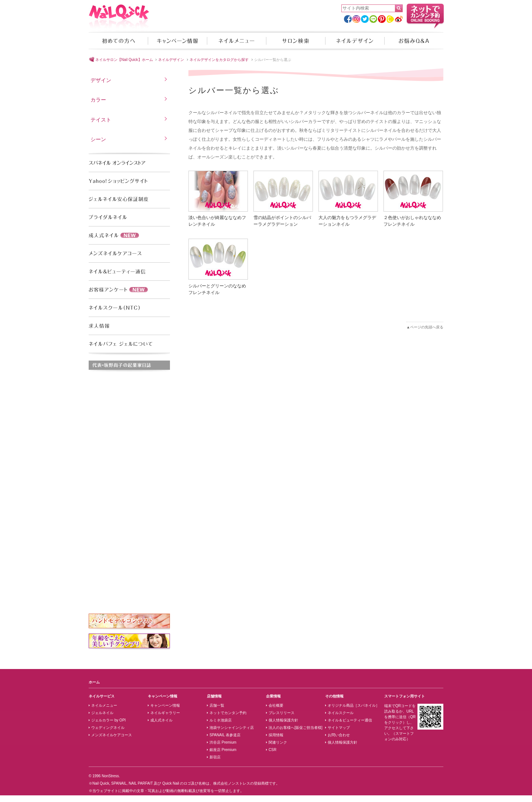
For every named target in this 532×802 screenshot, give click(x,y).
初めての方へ (118, 41)
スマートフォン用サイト (405, 696)
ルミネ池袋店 (221, 720)
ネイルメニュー (236, 41)
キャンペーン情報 (177, 41)
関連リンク (278, 742)
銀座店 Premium (223, 750)
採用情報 (276, 735)
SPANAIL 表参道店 (225, 735)
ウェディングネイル (108, 728)
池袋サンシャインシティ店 (232, 728)
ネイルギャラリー (165, 713)
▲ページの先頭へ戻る (425, 327)
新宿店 (215, 757)
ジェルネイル (102, 713)
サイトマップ (339, 728)
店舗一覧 (217, 705)
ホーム (94, 682)
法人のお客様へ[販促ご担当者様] (296, 728)
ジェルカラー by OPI (108, 720)
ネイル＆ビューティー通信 (350, 720)
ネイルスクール (341, 713)
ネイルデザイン (355, 41)
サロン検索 (296, 41)
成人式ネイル (161, 720)
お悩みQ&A (414, 41)
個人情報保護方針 (283, 720)
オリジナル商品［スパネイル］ (354, 705)
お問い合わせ (339, 735)
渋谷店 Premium (223, 742)
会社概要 (276, 705)
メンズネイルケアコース (112, 735)
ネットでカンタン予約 (228, 713)
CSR (272, 750)
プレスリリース (282, 713)
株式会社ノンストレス (232, 783)
